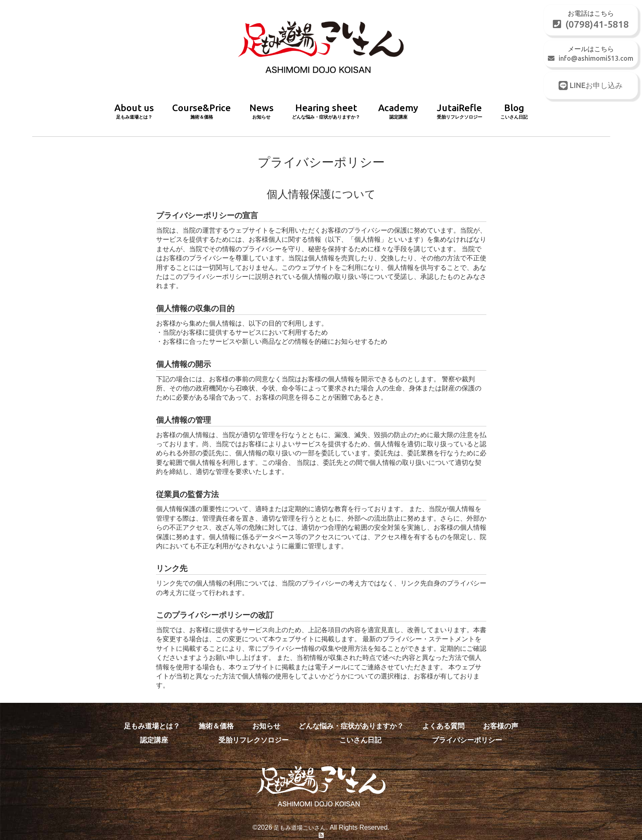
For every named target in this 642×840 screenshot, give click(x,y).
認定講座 (155, 729)
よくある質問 (443, 715)
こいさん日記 (361, 729)
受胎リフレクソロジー (255, 729)
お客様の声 (500, 715)
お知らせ (268, 715)
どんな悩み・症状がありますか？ (352, 715)
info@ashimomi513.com (590, 60)
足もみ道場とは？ (152, 715)
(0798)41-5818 (590, 25)
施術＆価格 (216, 715)
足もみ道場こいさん (300, 816)
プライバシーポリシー (468, 729)
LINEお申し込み (590, 87)
